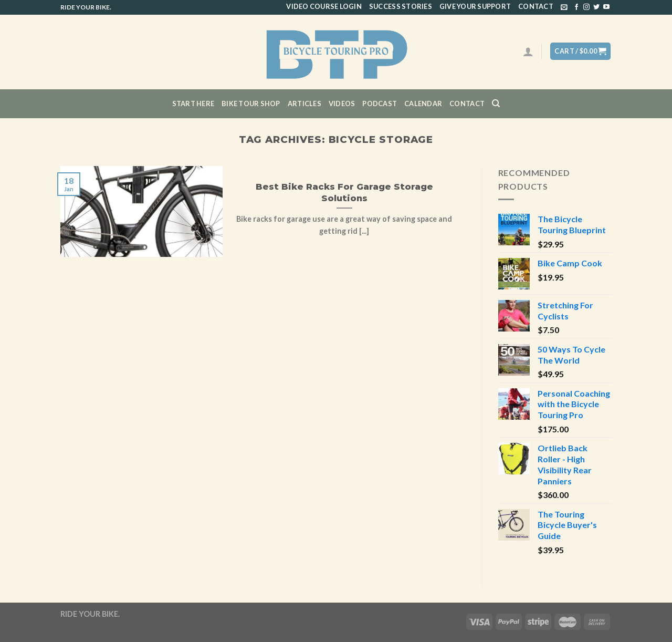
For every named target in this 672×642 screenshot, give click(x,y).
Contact (536, 6)
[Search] (496, 103)
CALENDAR (423, 103)
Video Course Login (324, 6)
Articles (304, 103)
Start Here (193, 103)
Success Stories (401, 6)
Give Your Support (475, 6)
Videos (342, 103)
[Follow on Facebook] (576, 7)
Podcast (380, 103)
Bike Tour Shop (251, 103)
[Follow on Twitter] (596, 7)
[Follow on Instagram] (586, 7)
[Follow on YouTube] (606, 7)
